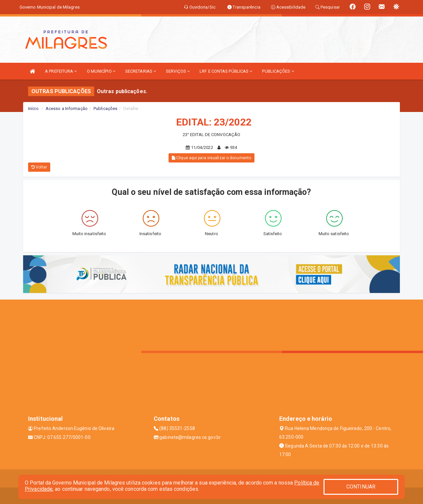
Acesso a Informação (67, 108)
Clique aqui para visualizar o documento (211, 158)
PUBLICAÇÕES (278, 71)
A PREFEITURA (61, 71)
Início (33, 108)
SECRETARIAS (141, 71)
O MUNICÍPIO (101, 71)
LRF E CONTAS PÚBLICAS (226, 71)
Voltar (39, 167)
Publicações (105, 108)
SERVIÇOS (178, 71)
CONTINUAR (361, 487)
